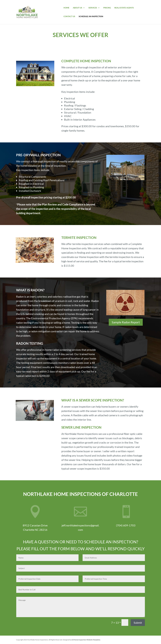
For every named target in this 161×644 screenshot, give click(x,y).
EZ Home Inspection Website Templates (86, 640)
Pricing (107, 8)
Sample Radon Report (126, 322)
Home (66, 8)
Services (93, 8)
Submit (138, 623)
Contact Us (69, 16)
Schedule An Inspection (91, 16)
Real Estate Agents (124, 8)
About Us (78, 8)
